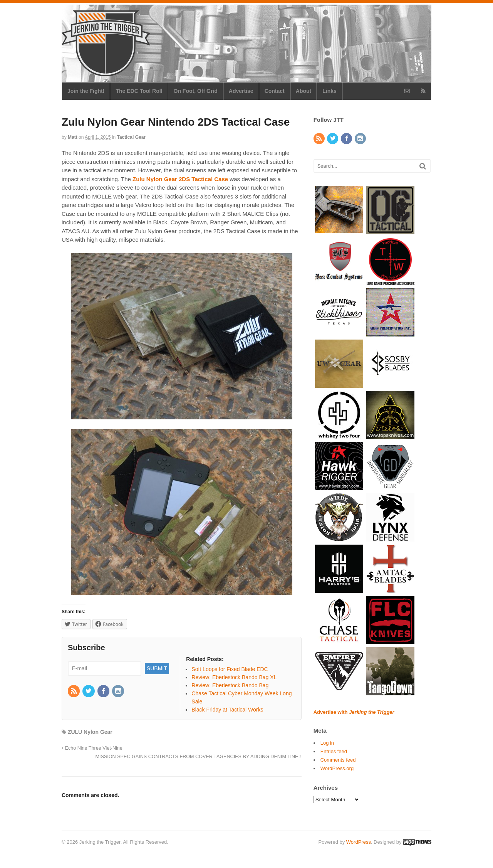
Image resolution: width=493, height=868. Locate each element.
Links (330, 91)
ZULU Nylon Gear (90, 732)
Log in (327, 743)
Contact (275, 91)
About (304, 91)
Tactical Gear (131, 137)
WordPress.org (337, 768)
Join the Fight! (86, 91)
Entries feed (334, 751)
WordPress (359, 842)
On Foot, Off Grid (196, 91)
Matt (73, 137)
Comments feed (338, 760)
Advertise (241, 91)
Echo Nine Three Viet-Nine (92, 748)
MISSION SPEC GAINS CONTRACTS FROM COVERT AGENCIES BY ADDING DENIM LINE (199, 757)
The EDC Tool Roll (139, 91)
